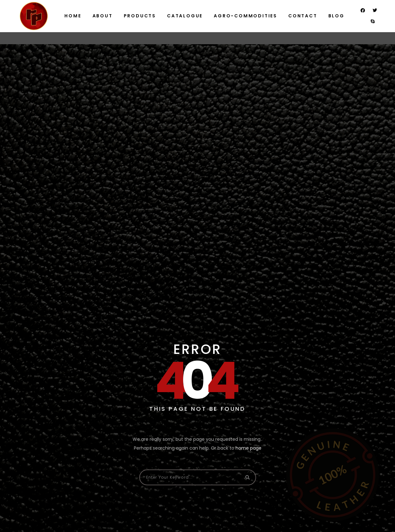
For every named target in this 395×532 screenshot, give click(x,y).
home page (248, 448)
